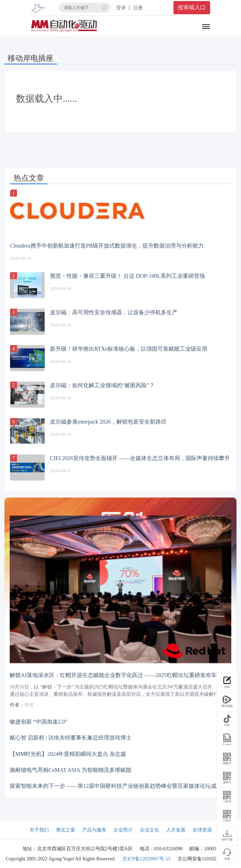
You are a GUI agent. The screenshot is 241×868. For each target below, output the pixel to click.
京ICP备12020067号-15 (146, 859)
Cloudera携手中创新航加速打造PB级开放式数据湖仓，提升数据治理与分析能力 (107, 246)
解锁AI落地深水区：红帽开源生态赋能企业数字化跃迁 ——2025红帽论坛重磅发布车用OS (119, 675)
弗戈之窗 (66, 830)
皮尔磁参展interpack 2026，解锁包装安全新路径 (108, 422)
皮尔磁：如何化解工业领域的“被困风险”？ (102, 385)
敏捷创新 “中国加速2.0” (38, 722)
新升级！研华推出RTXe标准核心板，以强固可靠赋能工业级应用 (129, 349)
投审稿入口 (192, 7)
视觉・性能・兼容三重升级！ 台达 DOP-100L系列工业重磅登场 (127, 276)
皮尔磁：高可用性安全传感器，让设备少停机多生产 (114, 312)
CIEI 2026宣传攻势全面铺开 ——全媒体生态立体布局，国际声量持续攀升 (140, 458)
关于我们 (39, 830)
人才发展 (176, 830)
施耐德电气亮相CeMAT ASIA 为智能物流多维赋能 (71, 770)
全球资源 (202, 830)
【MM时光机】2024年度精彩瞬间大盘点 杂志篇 (68, 754)
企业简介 (123, 830)
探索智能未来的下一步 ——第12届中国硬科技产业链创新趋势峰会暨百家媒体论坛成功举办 (121, 786)
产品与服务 (94, 830)
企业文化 (149, 830)
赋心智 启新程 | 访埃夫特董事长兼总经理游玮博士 (71, 738)
